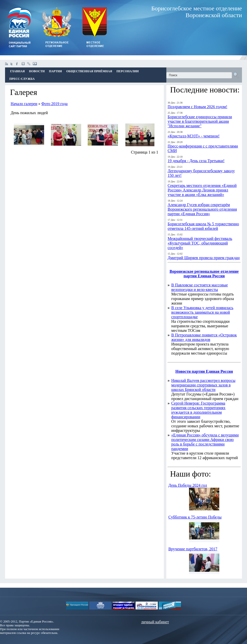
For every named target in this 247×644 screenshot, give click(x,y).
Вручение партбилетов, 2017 (193, 549)
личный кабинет (155, 622)
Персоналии (128, 71)
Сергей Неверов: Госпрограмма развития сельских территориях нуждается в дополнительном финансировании (198, 410)
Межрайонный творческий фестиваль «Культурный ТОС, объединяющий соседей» (200, 243)
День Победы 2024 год (188, 485)
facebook (18, 64)
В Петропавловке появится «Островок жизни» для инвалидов (204, 337)
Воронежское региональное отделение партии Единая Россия (204, 274)
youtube (35, 64)
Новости (37, 71)
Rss (7, 64)
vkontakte (23, 64)
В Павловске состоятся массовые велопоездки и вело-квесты (200, 287)
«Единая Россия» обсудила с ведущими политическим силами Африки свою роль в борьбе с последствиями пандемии (205, 442)
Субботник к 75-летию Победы (195, 517)
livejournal (29, 64)
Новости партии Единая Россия (204, 371)
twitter (12, 64)
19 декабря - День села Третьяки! (196, 161)
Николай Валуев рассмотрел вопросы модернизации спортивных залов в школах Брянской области (204, 385)
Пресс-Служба (22, 79)
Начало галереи (24, 104)
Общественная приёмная (89, 71)
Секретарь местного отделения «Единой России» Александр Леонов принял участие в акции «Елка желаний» (202, 190)
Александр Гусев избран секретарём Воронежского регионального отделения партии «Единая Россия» (202, 209)
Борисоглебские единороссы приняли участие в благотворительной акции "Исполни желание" (200, 121)
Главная (17, 71)
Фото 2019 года (54, 104)
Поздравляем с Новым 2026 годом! (197, 107)
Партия (55, 71)
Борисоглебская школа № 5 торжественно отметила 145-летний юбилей (203, 226)
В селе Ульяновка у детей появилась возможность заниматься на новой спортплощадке (202, 312)
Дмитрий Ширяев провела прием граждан (204, 258)
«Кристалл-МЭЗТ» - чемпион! (194, 136)
